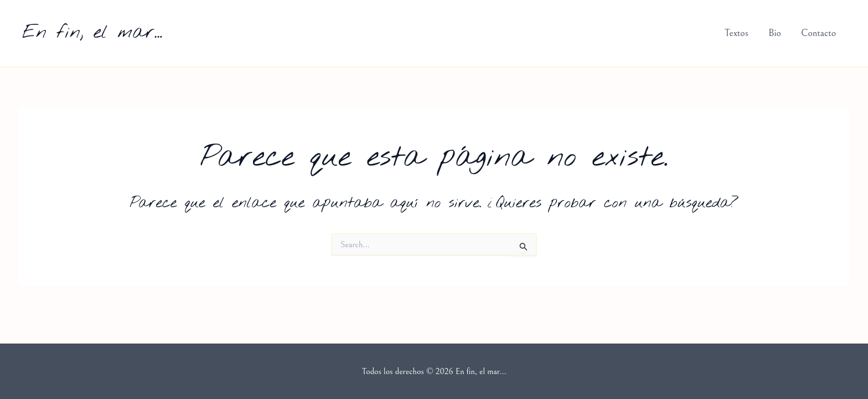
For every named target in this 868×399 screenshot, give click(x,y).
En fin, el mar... (92, 33)
